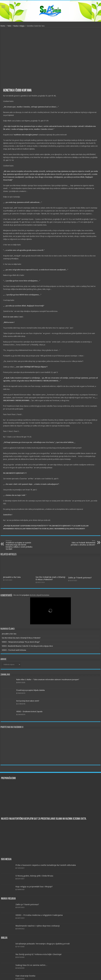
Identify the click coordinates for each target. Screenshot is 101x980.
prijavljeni (26, 595)
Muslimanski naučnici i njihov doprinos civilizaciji (38, 926)
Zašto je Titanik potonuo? (80, 578)
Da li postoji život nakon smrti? (28, 701)
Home (3, 26)
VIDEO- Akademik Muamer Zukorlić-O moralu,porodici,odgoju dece (27, 646)
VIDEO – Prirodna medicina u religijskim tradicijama (39, 915)
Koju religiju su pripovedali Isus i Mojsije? (34, 887)
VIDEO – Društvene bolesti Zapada (29, 712)
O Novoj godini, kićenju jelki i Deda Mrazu (34, 876)
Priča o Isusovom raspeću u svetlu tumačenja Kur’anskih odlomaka (46, 865)
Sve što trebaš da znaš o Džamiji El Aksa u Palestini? (50, 578)
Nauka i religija (19, 26)
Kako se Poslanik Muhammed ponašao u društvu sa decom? (82, 543)
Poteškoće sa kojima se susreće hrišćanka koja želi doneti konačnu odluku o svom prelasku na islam (19, 545)
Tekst (9, 26)
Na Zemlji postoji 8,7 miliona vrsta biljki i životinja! (39, 954)
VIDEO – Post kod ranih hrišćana (14, 650)
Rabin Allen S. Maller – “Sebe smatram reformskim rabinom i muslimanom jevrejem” (48, 680)
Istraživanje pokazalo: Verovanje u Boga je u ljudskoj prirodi (43, 944)
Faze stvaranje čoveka (25, 976)
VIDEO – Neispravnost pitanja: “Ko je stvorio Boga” (21, 642)
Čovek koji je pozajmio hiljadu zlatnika (31, 690)
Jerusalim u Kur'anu (12, 577)
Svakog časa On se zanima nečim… (31, 965)
